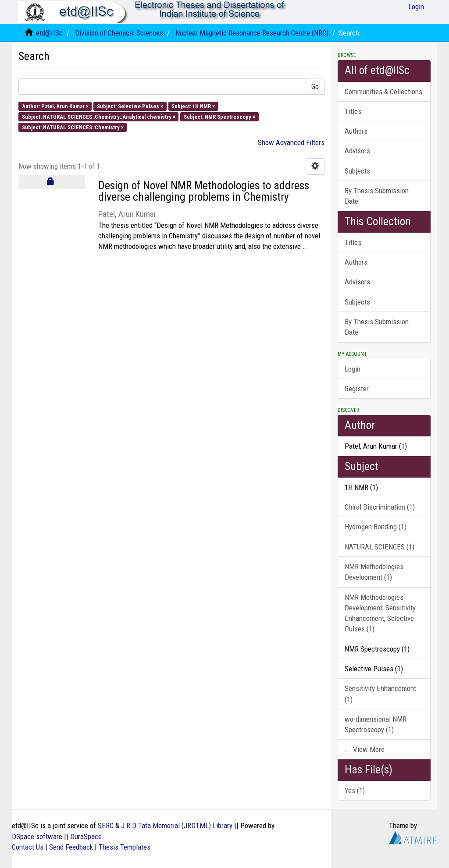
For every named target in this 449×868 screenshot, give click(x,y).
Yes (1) (355, 790)
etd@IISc (49, 33)
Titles (353, 111)
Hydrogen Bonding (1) (376, 527)
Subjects (357, 171)
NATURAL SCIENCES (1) (380, 547)
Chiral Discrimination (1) (380, 507)
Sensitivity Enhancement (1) (380, 694)
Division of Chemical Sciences (119, 33)
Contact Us (28, 847)
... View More (365, 749)
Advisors (357, 151)
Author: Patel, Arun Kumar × (55, 106)
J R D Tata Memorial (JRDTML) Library (177, 825)
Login (353, 369)
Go (315, 86)
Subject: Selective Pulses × (130, 106)
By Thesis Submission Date (377, 196)
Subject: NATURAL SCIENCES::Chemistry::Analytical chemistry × (99, 116)
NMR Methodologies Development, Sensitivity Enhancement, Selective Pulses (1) (380, 613)
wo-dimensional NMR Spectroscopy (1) (376, 724)
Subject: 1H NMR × (193, 106)
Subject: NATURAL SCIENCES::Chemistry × (73, 127)
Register (357, 389)
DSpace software (37, 836)
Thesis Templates (125, 847)
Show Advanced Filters (291, 142)
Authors (356, 131)
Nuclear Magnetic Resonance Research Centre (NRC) (252, 33)
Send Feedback (71, 847)
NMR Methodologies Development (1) (374, 572)
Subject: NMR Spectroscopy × (219, 116)
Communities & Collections (383, 92)
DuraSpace (86, 836)
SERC (106, 825)
